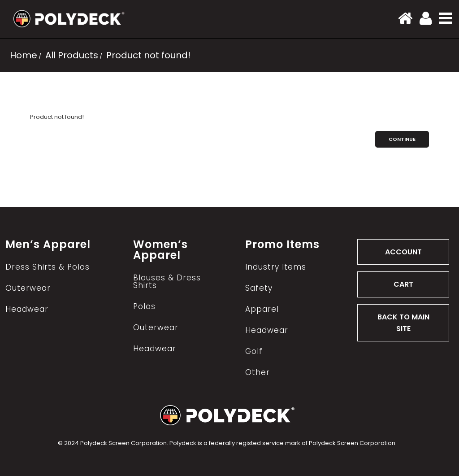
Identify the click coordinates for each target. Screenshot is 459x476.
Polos (144, 307)
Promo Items (282, 245)
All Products (71, 55)
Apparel (262, 309)
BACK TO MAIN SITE (403, 323)
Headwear (27, 309)
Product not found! (147, 55)
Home (24, 55)
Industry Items (276, 267)
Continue (402, 139)
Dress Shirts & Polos (48, 267)
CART (403, 284)
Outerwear (28, 288)
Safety (259, 288)
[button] (446, 18)
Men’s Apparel (48, 245)
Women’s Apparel (160, 250)
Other (258, 373)
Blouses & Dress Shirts (167, 282)
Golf (254, 352)
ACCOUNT (403, 252)
